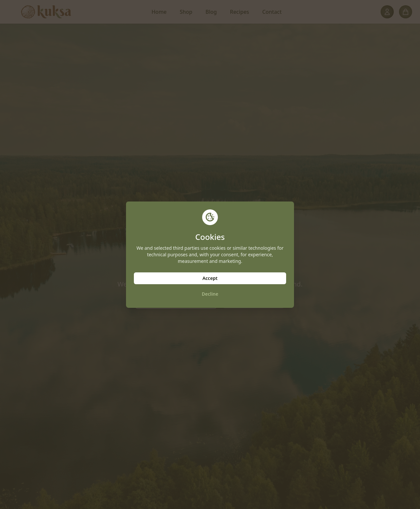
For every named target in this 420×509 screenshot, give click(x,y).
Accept (210, 278)
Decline (210, 294)
